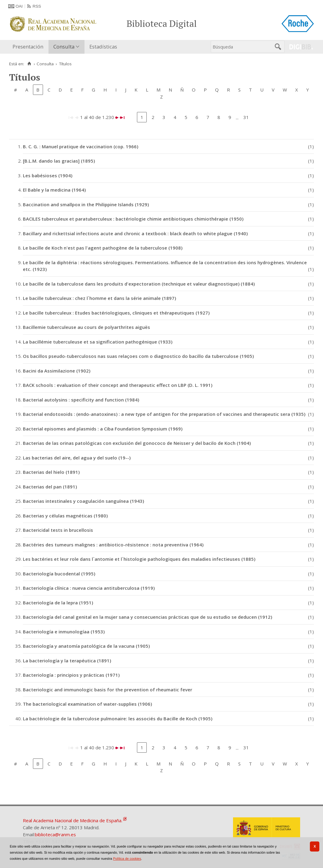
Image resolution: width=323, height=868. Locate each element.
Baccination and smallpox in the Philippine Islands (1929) (86, 204)
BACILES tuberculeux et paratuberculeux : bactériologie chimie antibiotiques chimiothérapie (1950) (133, 219)
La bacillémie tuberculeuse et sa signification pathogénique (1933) (98, 342)
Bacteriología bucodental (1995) (59, 574)
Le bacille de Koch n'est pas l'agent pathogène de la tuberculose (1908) (103, 248)
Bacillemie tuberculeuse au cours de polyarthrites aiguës (86, 327)
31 (246, 117)
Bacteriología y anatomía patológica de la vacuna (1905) (86, 646)
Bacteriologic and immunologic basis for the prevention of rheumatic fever (108, 690)
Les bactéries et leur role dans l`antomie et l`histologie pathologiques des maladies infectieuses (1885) (139, 559)
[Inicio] (29, 64)
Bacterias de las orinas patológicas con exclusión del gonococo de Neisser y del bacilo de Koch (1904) (137, 443)
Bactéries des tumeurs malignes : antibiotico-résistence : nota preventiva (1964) (113, 545)
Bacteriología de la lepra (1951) (58, 603)
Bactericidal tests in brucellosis (58, 530)
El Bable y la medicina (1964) (54, 190)
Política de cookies (127, 859)
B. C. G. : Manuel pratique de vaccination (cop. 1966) (81, 146)
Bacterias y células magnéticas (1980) (65, 516)
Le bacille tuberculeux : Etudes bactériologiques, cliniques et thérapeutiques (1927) (116, 313)
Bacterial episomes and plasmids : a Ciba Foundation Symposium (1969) (103, 429)
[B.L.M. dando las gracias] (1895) (59, 161)
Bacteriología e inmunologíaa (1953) (64, 632)
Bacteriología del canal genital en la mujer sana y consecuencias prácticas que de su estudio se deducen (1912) (147, 617)
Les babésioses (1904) (48, 175)
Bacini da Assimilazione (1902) (57, 371)
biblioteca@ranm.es (55, 834)
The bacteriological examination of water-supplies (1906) (87, 704)
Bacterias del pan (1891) (50, 487)
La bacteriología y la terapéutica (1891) (67, 661)
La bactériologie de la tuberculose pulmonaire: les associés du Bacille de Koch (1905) (118, 719)
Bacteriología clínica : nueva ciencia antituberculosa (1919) (89, 588)
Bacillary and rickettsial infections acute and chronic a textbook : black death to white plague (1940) (135, 233)
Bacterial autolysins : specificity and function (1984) (81, 400)
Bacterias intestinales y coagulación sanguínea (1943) (83, 501)
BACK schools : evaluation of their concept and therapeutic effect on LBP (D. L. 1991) (118, 385)
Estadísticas (103, 47)
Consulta (64, 47)
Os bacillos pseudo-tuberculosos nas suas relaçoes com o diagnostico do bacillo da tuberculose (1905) (138, 356)
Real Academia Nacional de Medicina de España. (73, 820)
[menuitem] (29, 47)
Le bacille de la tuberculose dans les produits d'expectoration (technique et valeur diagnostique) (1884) (139, 284)
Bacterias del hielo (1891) (51, 472)
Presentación (28, 47)
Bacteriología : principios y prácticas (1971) (71, 675)
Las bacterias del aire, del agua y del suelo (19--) (77, 458)
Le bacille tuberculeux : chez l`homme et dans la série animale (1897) (99, 298)
